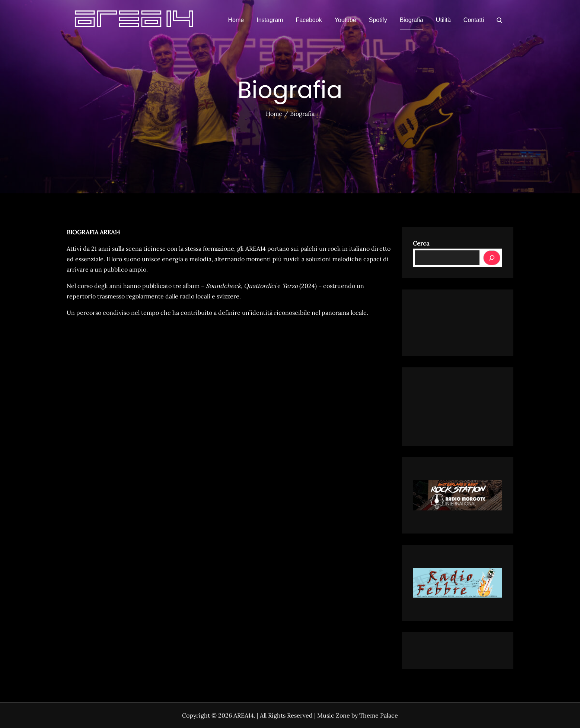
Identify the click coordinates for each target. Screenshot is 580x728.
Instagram (270, 20)
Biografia (412, 20)
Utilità (443, 20)
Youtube (345, 20)
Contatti (474, 20)
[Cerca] (492, 258)
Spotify (378, 20)
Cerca (421, 243)
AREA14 (244, 715)
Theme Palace (379, 715)
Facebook (309, 20)
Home (236, 20)
